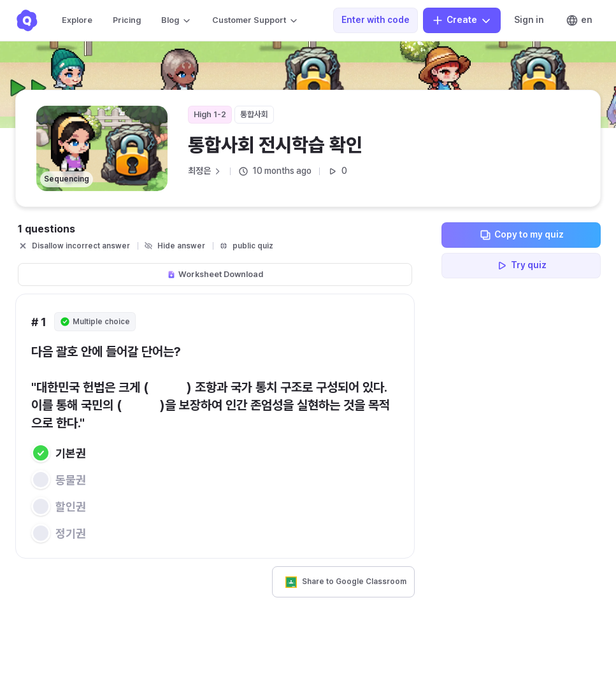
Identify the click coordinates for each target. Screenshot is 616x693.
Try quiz (521, 266)
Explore (77, 20)
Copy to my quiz (521, 235)
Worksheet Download (215, 274)
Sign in (529, 20)
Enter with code (376, 20)
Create (462, 20)
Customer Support (255, 20)
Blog (176, 20)
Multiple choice (95, 322)
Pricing (127, 20)
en (579, 20)
